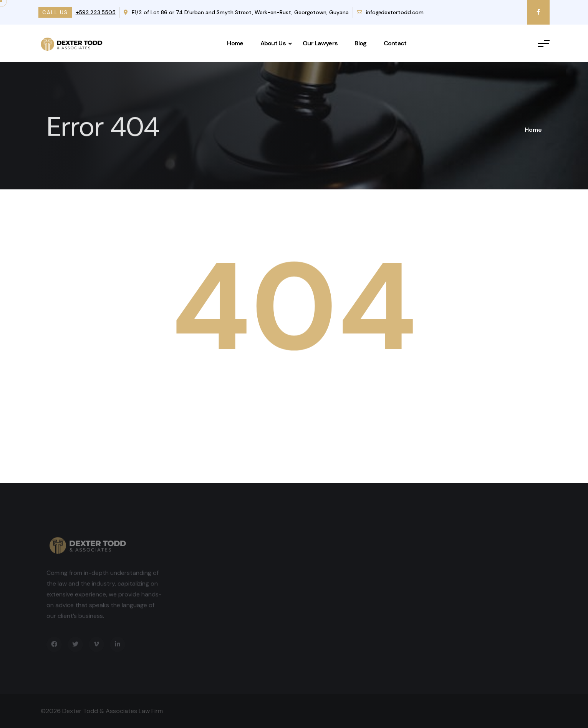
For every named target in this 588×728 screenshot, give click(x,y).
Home (235, 43)
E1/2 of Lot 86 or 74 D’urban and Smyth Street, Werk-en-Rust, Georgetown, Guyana (236, 12)
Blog (360, 43)
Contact (395, 43)
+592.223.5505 (96, 12)
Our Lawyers (320, 43)
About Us (273, 43)
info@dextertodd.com (390, 12)
